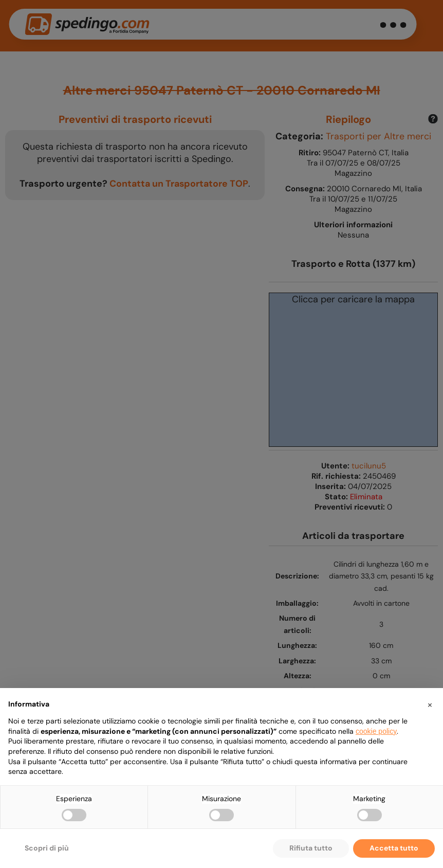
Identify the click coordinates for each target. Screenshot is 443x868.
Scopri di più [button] (47, 848)
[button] (430, 704)
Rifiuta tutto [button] (311, 848)
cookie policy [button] (376, 731)
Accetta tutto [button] (394, 848)
